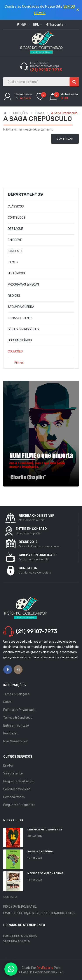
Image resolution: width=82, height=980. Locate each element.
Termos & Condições (18, 718)
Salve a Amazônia (40, 851)
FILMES (13, 262)
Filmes (40, 113)
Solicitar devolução (17, 789)
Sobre (7, 702)
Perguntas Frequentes (19, 805)
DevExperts (45, 968)
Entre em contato (16, 726)
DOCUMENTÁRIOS (20, 340)
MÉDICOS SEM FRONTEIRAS (45, 873)
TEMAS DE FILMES (20, 318)
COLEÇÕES (21, 113)
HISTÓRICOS (16, 273)
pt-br (23, 25)
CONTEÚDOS (17, 218)
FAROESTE (15, 251)
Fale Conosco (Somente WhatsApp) (45, 65)
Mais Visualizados (15, 741)
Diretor (8, 766)
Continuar (65, 139)
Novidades (11, 733)
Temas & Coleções (16, 694)
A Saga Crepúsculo (64, 113)
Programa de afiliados (18, 781)
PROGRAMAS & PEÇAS (24, 285)
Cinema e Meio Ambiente (45, 830)
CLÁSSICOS (16, 207)
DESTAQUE (15, 229)
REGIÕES (14, 296)
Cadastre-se (24, 94)
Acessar (26, 98)
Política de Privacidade (19, 710)
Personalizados (14, 797)
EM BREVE (15, 240)
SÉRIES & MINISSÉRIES (23, 329)
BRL (38, 25)
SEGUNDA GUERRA (21, 307)
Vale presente (13, 773)
